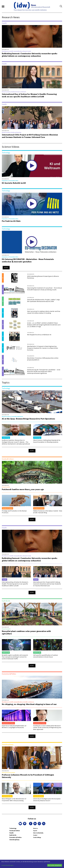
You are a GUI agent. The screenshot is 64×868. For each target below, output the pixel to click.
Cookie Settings (37, 837)
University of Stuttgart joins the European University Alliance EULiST (47, 800)
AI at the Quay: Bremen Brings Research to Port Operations (28, 419)
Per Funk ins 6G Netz (11, 221)
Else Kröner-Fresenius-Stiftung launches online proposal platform (43, 359)
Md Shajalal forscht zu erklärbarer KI (39, 335)
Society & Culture (15, 831)
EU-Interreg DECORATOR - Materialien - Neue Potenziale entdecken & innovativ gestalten (28, 260)
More (6, 268)
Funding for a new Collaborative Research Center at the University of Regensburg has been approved (47, 727)
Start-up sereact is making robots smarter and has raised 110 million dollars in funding (44, 312)
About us (35, 828)
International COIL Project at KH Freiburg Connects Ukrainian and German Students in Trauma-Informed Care (30, 136)
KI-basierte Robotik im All (14, 183)
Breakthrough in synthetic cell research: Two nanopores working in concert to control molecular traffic (15, 657)
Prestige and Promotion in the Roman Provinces (14, 512)
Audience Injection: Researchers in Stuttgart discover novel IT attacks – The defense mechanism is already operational (16, 442)
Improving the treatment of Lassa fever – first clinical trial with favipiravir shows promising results (44, 289)
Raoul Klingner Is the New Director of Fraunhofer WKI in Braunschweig (14, 800)
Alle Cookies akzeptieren (55, 865)
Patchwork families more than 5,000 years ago (23, 489)
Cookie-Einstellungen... (8, 865)
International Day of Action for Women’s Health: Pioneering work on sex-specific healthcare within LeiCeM (29, 95)
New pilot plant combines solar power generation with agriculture (26, 632)
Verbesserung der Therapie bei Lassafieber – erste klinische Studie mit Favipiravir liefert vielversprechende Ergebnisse (44, 371)
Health (11, 833)
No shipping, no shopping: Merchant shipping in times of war (29, 704)
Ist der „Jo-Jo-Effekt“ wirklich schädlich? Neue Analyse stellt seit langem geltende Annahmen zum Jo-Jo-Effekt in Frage (44, 325)
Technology (13, 828)
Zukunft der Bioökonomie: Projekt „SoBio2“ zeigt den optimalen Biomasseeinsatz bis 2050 (43, 300)
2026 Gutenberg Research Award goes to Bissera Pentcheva (43, 277)
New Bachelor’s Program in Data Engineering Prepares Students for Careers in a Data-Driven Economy (43, 348)
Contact (35, 835)
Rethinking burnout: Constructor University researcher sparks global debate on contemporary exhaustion (30, 55)
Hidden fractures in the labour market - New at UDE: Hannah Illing (48, 512)
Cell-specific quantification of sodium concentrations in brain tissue (46, 656)
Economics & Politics (16, 837)
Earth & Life (13, 835)
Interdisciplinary (14, 840)
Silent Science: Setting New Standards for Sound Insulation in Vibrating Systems (47, 441)
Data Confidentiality (38, 833)
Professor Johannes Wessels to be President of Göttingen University (28, 776)
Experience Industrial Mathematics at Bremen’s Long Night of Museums (14, 727)
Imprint (35, 831)
